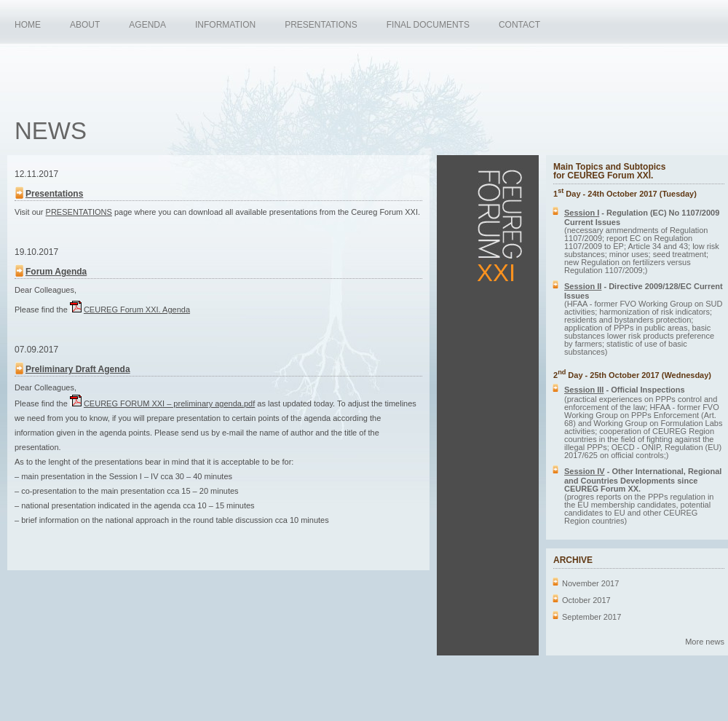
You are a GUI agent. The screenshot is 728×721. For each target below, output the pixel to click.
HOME (28, 25)
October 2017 (586, 600)
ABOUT (85, 25)
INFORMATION (225, 25)
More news (705, 642)
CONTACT (519, 25)
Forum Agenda (56, 272)
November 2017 (590, 583)
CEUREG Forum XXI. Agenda (137, 310)
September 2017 (591, 617)
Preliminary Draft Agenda (78, 369)
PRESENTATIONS (321, 25)
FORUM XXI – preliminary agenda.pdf (169, 403)
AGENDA (147, 25)
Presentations (54, 194)
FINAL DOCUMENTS (428, 25)
